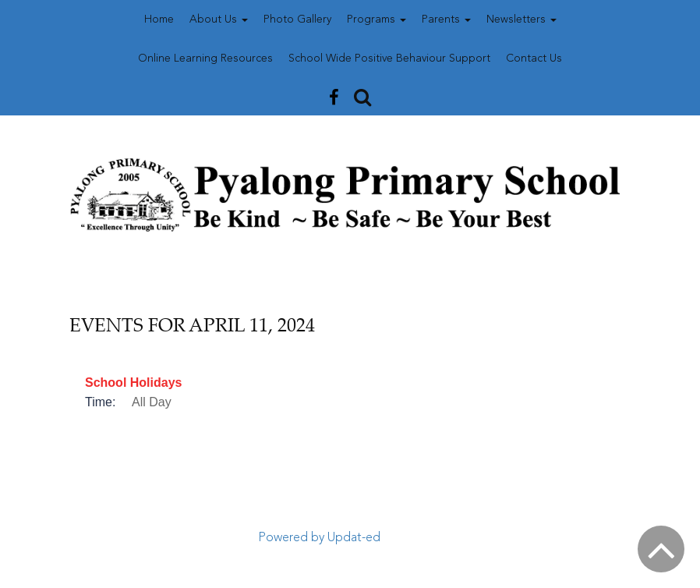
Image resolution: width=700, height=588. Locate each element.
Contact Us (534, 58)
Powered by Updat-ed (319, 538)
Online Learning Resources (205, 58)
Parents (446, 19)
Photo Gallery (297, 19)
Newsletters (521, 19)
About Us (219, 19)
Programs (377, 19)
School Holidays (133, 383)
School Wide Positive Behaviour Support (389, 58)
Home (159, 19)
